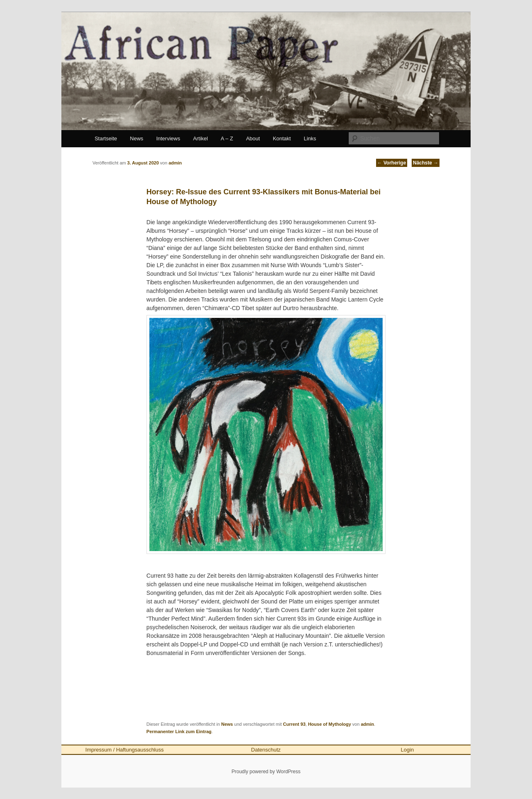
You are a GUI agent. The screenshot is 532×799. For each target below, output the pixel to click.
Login (407, 750)
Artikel (201, 138)
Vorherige (392, 163)
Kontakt (282, 138)
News (137, 138)
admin (367, 724)
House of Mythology (330, 724)
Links (310, 138)
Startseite (106, 138)
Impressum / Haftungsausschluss (125, 750)
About (253, 138)
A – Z (227, 138)
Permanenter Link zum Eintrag (179, 731)
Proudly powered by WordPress (266, 772)
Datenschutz (266, 750)
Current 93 (294, 724)
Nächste (426, 163)
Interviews (168, 138)
